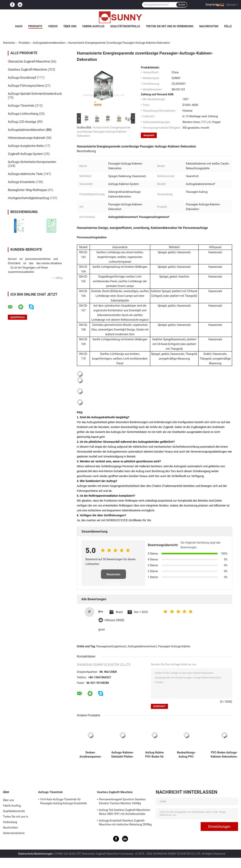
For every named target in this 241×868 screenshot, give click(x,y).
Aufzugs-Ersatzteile (21, 182)
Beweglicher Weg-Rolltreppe (27, 190)
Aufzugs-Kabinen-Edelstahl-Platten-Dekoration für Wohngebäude (123, 755)
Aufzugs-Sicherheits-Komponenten (32, 162)
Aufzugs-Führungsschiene (26, 86)
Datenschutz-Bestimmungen (35, 854)
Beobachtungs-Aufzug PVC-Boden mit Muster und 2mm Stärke (186, 755)
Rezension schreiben (113, 576)
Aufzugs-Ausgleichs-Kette (26, 146)
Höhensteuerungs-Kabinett (26, 138)
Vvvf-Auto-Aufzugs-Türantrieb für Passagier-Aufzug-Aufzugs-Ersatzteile (63, 801)
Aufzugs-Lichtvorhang (23, 114)
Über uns (70, 26)
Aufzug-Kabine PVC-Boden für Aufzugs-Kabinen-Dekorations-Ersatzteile (154, 755)
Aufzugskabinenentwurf (142, 646)
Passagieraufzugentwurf (111, 646)
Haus (19, 26)
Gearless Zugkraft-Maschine (27, 70)
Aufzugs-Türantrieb (21, 106)
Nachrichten (209, 26)
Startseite (9, 43)
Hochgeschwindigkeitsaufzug (28, 198)
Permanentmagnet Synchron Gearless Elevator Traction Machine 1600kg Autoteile (122, 802)
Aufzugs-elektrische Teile (25, 174)
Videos (53, 26)
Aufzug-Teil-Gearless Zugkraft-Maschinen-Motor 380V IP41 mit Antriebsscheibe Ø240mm (125, 812)
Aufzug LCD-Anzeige (22, 122)
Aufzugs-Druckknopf (22, 78)
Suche (182, 5)
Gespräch (211, 5)
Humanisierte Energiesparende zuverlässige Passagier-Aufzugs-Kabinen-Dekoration (104, 132)
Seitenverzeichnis (14, 833)
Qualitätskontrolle (125, 26)
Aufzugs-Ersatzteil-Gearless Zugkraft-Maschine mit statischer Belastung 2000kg (125, 822)
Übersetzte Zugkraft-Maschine (29, 61)
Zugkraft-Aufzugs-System (26, 154)
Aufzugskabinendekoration (49, 43)
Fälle (228, 26)
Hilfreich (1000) (114, 620)
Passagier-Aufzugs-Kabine (174, 646)
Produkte (35, 26)
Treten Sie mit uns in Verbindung (170, 26)
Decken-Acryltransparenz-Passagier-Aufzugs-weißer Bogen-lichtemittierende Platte (91, 755)
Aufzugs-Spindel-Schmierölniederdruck (35, 94)
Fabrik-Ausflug (93, 26)
